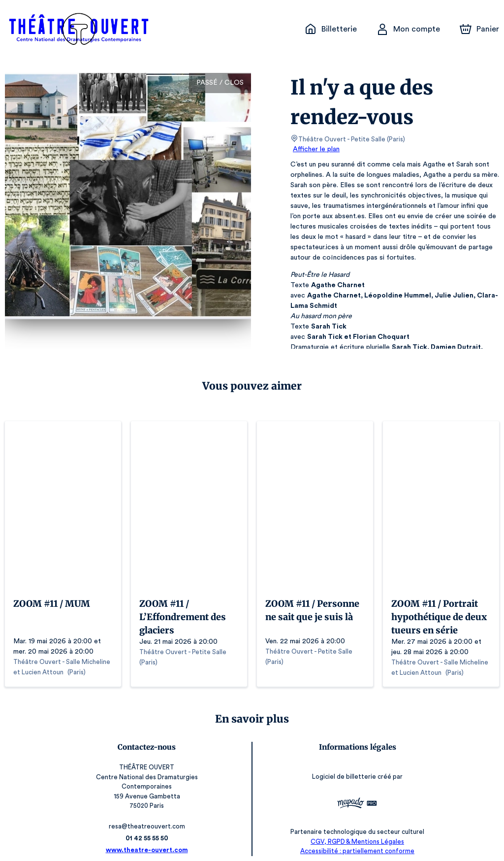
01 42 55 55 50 (149, 828)
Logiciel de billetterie (343, 774)
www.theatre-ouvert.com (149, 840)
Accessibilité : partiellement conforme (356, 841)
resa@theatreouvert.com (148, 816)
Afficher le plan (315, 149)
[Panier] (479, 29)
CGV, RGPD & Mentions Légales (355, 832)
